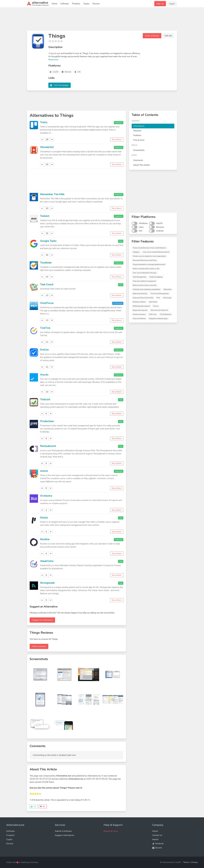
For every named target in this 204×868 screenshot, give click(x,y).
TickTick (45, 328)
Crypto (86, 4)
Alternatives (139, 126)
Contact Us (157, 835)
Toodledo (46, 263)
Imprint (155, 839)
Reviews (137, 131)
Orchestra (46, 496)
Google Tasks (48, 241)
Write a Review (152, 36)
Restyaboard (48, 446)
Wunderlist (47, 147)
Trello (44, 122)
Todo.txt (45, 399)
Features (137, 135)
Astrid (44, 471)
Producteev (47, 421)
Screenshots (139, 150)
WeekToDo (47, 561)
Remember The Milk (52, 194)
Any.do (44, 375)
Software (65, 4)
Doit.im (44, 350)
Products (76, 4)
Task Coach (47, 284)
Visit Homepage (61, 85)
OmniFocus (47, 303)
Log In (172, 4)
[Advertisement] (102, 20)
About (155, 831)
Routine (45, 539)
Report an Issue (111, 831)
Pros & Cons (139, 140)
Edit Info (168, 36)
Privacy (195, 862)
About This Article (141, 165)
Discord (96, 4)
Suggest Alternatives (65, 835)
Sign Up (160, 4)
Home (54, 4)
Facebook (158, 844)
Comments (138, 160)
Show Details (117, 140)
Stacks (44, 518)
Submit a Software (63, 831)
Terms (186, 862)
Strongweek (47, 583)
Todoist (45, 216)
